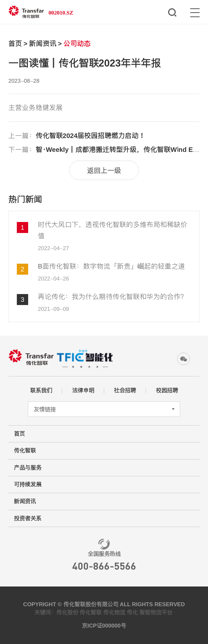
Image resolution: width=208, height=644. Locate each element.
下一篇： (104, 149)
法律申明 (83, 390)
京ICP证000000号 (104, 626)
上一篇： (77, 136)
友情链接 (45, 409)
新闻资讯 (43, 43)
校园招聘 (167, 390)
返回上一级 (104, 170)
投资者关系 (28, 518)
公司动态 (77, 43)
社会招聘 (125, 390)
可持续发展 (28, 484)
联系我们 (41, 390)
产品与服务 (28, 468)
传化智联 (25, 450)
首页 (15, 43)
